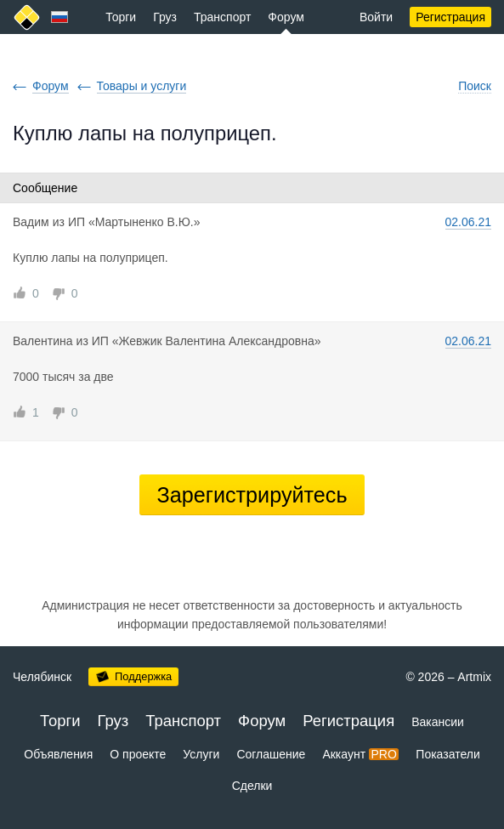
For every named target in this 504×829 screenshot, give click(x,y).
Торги (121, 17)
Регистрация (450, 17)
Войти (376, 17)
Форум (286, 17)
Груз (165, 17)
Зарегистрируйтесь (252, 495)
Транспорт (222, 17)
